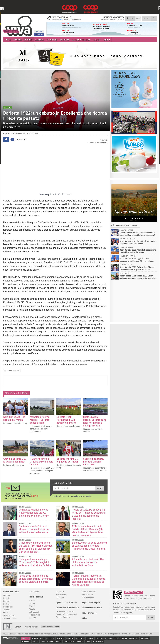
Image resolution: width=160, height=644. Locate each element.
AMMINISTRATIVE (81, 40)
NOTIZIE (18, 40)
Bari (42, 638)
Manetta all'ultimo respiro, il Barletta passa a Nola (40, 420)
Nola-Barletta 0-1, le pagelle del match (14, 418)
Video (84, 618)
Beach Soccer (61, 595)
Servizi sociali (9, 615)
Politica (6, 604)
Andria (35, 638)
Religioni (7, 595)
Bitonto (60, 638)
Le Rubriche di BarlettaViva (67, 608)
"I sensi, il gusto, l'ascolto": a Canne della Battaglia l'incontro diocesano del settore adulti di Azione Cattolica (89, 580)
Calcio (32, 600)
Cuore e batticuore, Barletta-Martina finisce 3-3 (93, 462)
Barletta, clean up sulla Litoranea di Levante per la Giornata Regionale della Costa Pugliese (89, 546)
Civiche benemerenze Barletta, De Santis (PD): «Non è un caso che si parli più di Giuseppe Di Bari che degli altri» (36, 547)
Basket (32, 603)
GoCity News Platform (51, 627)
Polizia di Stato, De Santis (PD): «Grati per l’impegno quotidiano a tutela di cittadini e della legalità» (89, 514)
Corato (90, 638)
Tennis (32, 609)
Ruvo (43, 642)
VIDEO (107, 40)
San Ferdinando (54, 642)
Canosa (70, 638)
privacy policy (87, 496)
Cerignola (80, 638)
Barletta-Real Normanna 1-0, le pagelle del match (66, 420)
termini (74, 496)
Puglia (35, 642)
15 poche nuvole (65, 18)
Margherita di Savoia (117, 638)
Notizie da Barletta (11, 592)
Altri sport (60, 597)
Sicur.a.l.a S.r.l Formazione (67, 614)
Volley (32, 606)
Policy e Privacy (31, 627)
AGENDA (39, 40)
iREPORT (65, 40)
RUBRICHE (52, 40)
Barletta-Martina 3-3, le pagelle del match (68, 460)
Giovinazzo (101, 638)
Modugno (145, 638)
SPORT (29, 40)
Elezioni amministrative (92, 608)
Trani (88, 642)
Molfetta (26, 642)
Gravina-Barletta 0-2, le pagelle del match (15, 460)
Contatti (18, 627)
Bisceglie (50, 638)
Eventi (6, 613)
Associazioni (35, 592)
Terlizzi (80, 642)
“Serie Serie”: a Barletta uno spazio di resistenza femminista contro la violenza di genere (36, 579)
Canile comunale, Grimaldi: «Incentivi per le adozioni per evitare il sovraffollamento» (34, 529)
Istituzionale (8, 607)
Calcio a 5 (60, 592)
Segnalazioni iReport (91, 603)
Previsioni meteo (89, 613)
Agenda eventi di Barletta (67, 603)
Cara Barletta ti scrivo (65, 611)
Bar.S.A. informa (89, 592)
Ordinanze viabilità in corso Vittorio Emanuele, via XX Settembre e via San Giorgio (34, 513)
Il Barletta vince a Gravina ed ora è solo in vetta (41, 462)
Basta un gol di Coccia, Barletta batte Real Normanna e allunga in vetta (95, 421)
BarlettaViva (18, 25)
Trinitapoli (98, 642)
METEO (97, 40)
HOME (8, 40)
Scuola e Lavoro (10, 618)
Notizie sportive (36, 597)
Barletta (26, 638)
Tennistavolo (35, 615)
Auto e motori (88, 595)
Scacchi (33, 618)
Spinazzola (69, 642)
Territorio (7, 610)
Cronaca (7, 601)
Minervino (134, 638)
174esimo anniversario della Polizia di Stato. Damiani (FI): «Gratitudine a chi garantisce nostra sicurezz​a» (88, 531)
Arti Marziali (34, 612)
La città (6, 598)
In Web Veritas (88, 597)
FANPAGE (39, 34)
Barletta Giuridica (63, 617)
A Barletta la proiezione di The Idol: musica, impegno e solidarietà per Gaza (88, 562)
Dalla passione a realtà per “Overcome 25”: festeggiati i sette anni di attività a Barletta (35, 562)
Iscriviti (100, 488)
